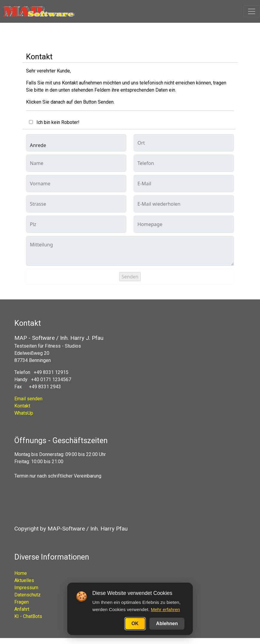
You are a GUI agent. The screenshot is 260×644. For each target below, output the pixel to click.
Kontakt (22, 406)
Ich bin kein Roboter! (56, 122)
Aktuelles (24, 580)
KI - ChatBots (28, 616)
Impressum (26, 588)
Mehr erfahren (165, 609)
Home (21, 573)
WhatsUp (24, 413)
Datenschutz (27, 595)
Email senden (28, 399)
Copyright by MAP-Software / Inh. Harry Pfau (71, 529)
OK (135, 623)
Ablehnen (167, 623)
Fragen (22, 602)
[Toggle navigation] (252, 11)
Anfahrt (22, 609)
